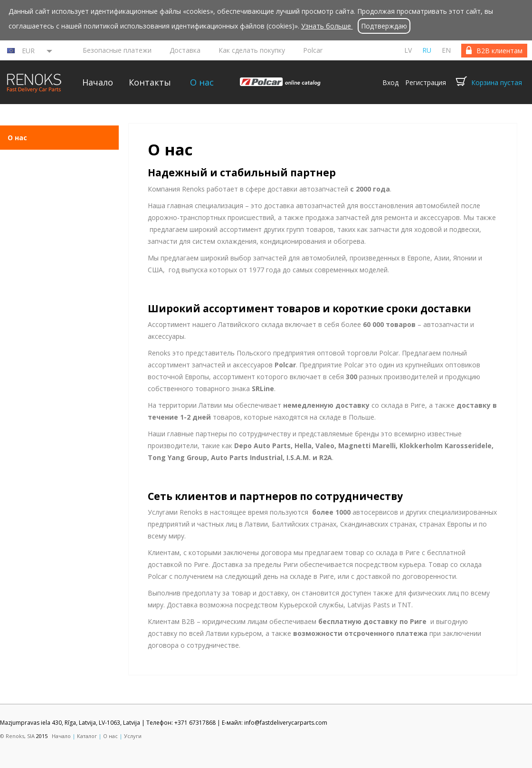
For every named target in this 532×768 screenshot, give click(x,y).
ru (427, 50)
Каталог (87, 736)
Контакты (150, 82)
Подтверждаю (384, 26)
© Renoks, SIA (17, 736)
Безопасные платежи (117, 50)
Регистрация (426, 82)
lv (408, 50)
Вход (390, 82)
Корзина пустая (497, 82)
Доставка (185, 50)
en (446, 50)
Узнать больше (327, 26)
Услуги (133, 736)
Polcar (313, 50)
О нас (202, 82)
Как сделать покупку (252, 50)
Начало (98, 82)
